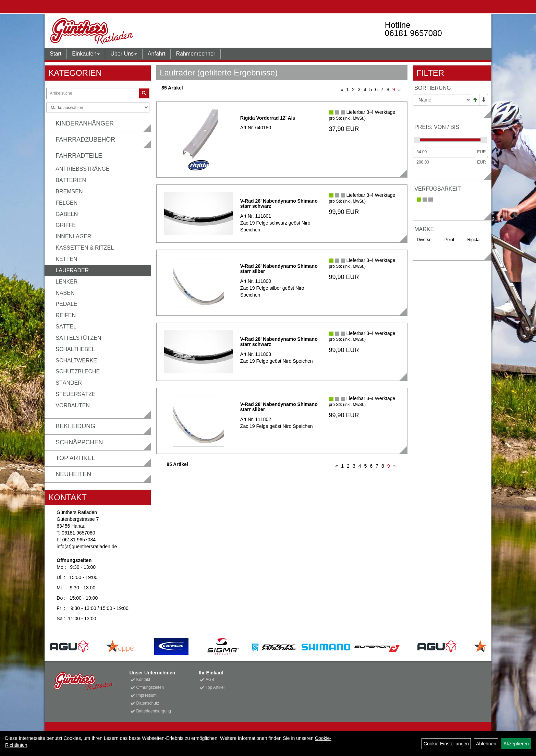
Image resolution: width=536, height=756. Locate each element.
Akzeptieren (516, 744)
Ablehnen (486, 744)
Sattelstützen (78, 338)
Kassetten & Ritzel (85, 248)
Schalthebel (75, 349)
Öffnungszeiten (150, 687)
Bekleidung (75, 426)
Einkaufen (86, 54)
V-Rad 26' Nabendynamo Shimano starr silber (279, 269)
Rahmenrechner (196, 54)
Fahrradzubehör (85, 140)
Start (56, 54)
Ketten (66, 259)
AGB (210, 680)
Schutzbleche (78, 371)
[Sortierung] (442, 100)
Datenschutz (148, 703)
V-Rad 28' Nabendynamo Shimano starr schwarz (279, 342)
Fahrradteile (79, 156)
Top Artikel (75, 458)
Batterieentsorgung (154, 711)
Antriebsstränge (82, 169)
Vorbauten (73, 405)
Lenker (66, 282)
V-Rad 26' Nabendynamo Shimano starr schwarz (279, 203)
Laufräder (72, 270)
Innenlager (73, 236)
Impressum (147, 695)
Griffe (66, 225)
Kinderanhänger (85, 123)
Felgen (66, 203)
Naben (65, 293)
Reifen (66, 315)
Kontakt (143, 680)
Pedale (66, 304)
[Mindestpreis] (444, 152)
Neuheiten (73, 474)
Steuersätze (75, 394)
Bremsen (69, 191)
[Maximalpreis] (444, 162)
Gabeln (67, 214)
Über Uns (124, 54)
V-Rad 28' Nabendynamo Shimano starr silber (279, 407)
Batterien (71, 180)
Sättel (66, 327)
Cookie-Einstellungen (446, 744)
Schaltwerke (76, 361)
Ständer (69, 383)
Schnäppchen (79, 442)
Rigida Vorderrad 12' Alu (268, 118)
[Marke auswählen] (98, 107)
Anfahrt (157, 54)
